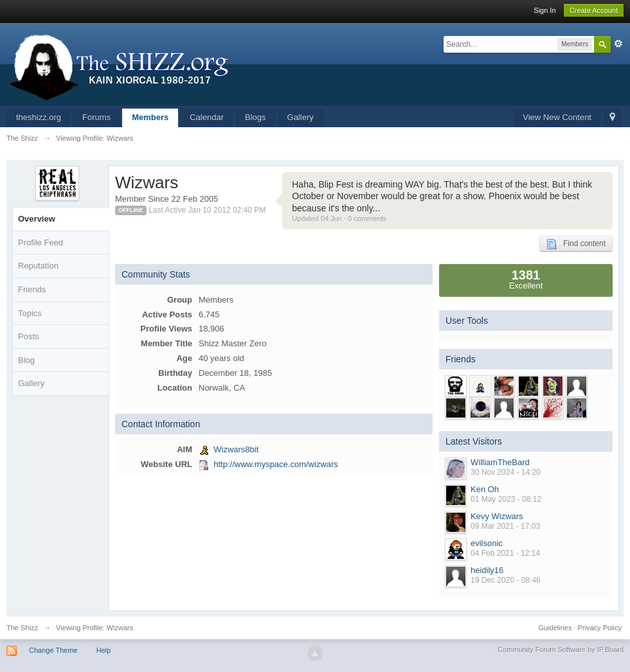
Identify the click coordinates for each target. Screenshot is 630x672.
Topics (30, 313)
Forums (96, 117)
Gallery (301, 117)
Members (150, 117)
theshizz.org (39, 117)
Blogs (256, 117)
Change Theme (53, 650)
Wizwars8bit (236, 449)
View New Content (557, 117)
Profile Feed (40, 243)
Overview (37, 219)
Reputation (38, 266)
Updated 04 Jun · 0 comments (339, 218)
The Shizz (22, 628)
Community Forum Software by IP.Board (561, 650)
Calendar (207, 117)
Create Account (594, 10)
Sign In (544, 10)
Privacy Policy (600, 628)
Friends (32, 289)
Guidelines (555, 628)
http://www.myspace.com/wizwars (276, 464)
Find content (576, 244)
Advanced (618, 44)
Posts (29, 336)
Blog (26, 360)
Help (104, 650)
